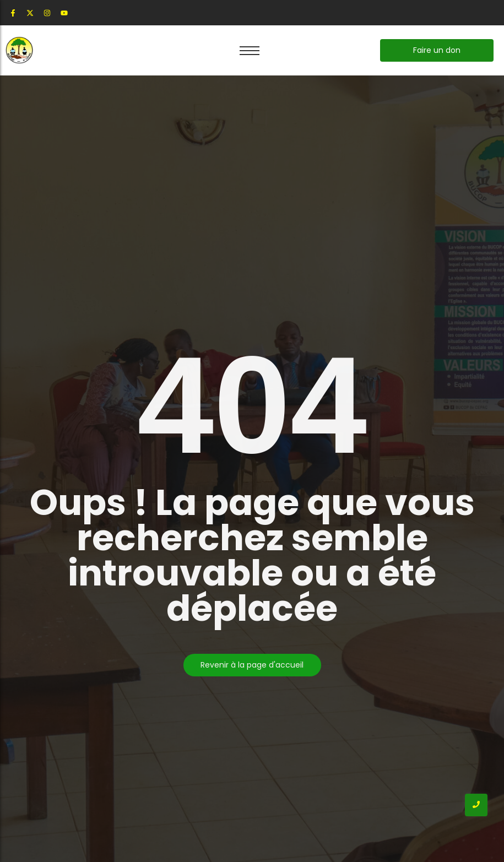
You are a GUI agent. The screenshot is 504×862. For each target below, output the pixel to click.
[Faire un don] (437, 50)
